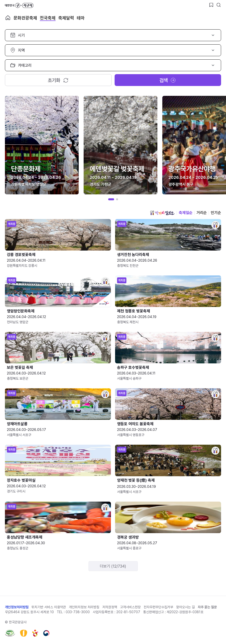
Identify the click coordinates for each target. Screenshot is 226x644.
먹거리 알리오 (162, 213)
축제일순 (186, 213)
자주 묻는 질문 (207, 607)
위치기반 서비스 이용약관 (49, 607)
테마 (81, 18)
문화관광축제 (25, 18)
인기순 (216, 213)
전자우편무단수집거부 (158, 607)
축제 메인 (8, 18)
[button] (111, 199)
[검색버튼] (219, 5)
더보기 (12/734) (113, 566)
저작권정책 (110, 607)
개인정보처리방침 (17, 607)
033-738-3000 (78, 612)
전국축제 (48, 18)
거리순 (202, 213)
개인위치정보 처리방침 (84, 607)
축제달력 (66, 18)
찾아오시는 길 (185, 607)
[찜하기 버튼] (211, 5)
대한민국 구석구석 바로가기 (19, 5)
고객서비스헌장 (130, 607)
